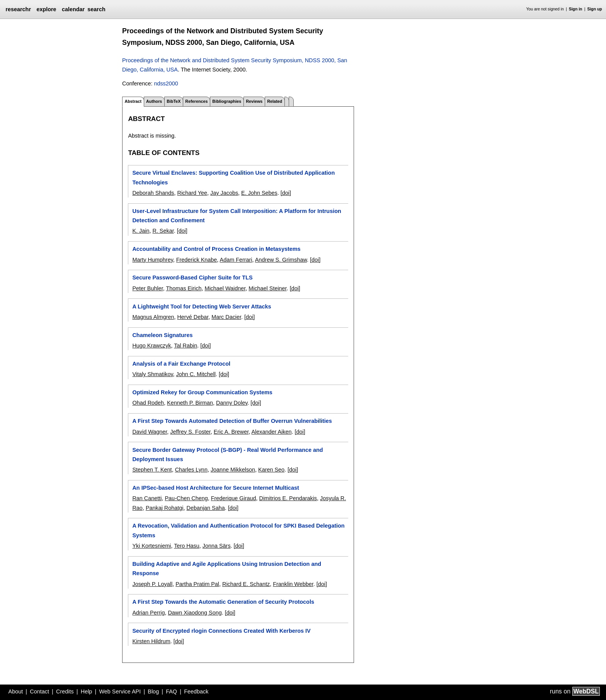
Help (87, 691)
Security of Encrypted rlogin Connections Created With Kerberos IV (221, 631)
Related (275, 101)
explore (46, 9)
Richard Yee (192, 193)
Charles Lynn (191, 470)
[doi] (286, 193)
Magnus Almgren (153, 317)
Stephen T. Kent (152, 470)
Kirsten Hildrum (151, 641)
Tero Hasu (187, 546)
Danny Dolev (232, 403)
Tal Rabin (186, 346)
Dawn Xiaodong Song (195, 613)
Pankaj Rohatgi (165, 508)
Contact (39, 691)
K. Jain (141, 231)
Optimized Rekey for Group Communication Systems (202, 392)
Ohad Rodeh (148, 403)
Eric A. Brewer (231, 432)
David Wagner (150, 432)
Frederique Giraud (234, 498)
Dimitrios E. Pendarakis (288, 498)
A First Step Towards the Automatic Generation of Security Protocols (223, 602)
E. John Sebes (259, 193)
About (16, 691)
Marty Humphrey (152, 260)
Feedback (196, 691)
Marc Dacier (226, 317)
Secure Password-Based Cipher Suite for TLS (192, 278)
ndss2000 (166, 83)
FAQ (171, 691)
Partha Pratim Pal (197, 584)
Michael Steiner (267, 288)
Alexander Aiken (271, 432)
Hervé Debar (193, 317)
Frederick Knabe (197, 260)
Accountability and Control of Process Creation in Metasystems (216, 249)
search (96, 9)
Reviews (254, 101)
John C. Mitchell (196, 374)
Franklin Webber (293, 584)
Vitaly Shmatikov (152, 374)
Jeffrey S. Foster (190, 432)
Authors (154, 101)
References (196, 101)
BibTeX (174, 101)
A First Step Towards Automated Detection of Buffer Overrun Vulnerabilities (232, 421)
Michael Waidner (225, 288)
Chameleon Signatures (162, 335)
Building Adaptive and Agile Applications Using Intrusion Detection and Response (227, 569)
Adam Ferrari (236, 260)
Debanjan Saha (205, 508)
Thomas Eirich (184, 288)
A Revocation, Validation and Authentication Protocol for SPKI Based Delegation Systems (238, 530)
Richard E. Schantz (246, 584)
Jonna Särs (217, 546)
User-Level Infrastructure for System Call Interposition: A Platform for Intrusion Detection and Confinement (237, 216)
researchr (18, 9)
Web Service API (120, 691)
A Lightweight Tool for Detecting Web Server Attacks (202, 307)
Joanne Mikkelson (233, 470)
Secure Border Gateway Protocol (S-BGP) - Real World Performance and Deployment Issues (227, 455)
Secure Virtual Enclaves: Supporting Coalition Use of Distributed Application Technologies (233, 177)
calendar (73, 9)
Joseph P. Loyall (152, 584)
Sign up (595, 9)
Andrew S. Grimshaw (281, 260)
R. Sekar (163, 231)
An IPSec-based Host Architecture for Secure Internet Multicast (215, 488)
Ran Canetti (147, 498)
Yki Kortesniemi (151, 546)
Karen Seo (271, 470)
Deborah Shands (153, 193)
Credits (65, 691)
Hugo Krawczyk (151, 346)
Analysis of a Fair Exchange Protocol (181, 364)
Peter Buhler (147, 288)
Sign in (576, 9)
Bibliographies (227, 101)
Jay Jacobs (224, 193)
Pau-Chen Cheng (186, 498)
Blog (153, 691)
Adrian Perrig (148, 613)
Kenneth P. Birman (190, 403)
